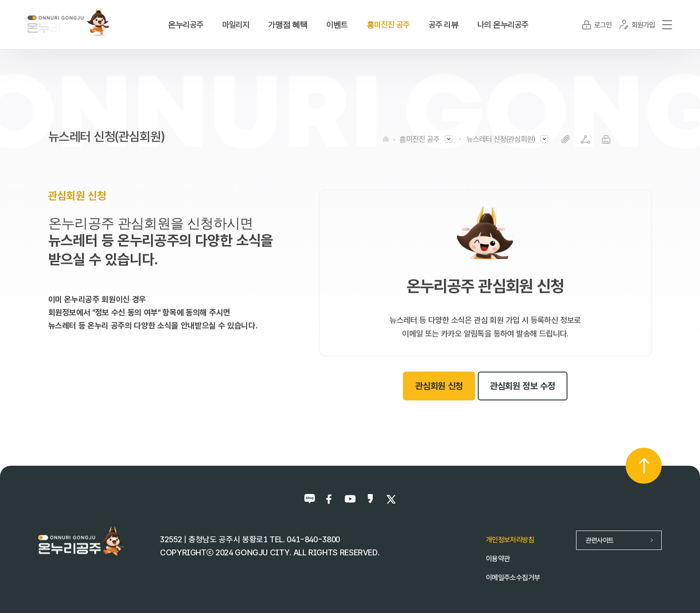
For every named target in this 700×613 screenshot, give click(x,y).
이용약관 (498, 559)
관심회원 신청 (439, 386)
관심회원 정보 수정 (523, 386)
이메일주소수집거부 (513, 578)
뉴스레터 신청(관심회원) (501, 139)
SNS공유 (586, 139)
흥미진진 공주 (419, 139)
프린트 (606, 139)
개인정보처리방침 (510, 540)
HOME (386, 139)
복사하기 (565, 139)
